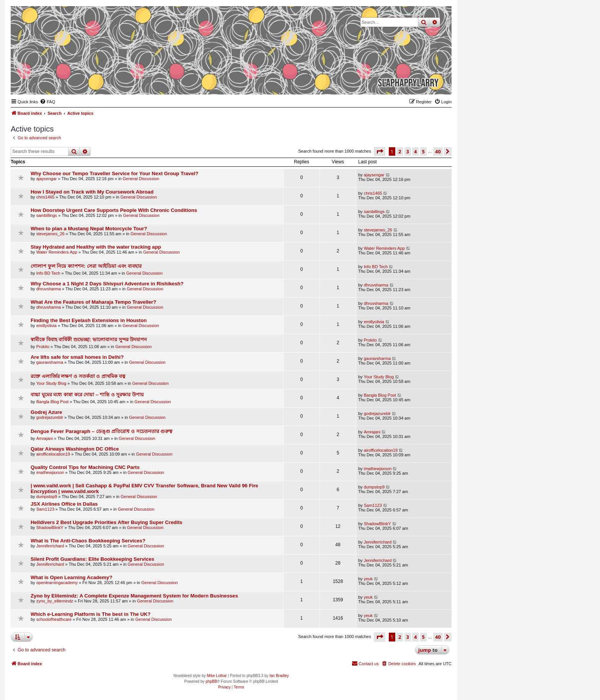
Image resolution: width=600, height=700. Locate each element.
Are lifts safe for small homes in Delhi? (77, 357)
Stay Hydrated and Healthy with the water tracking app (96, 247)
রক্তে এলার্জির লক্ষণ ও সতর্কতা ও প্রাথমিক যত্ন (78, 376)
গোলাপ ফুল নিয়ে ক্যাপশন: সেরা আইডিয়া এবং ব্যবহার (86, 266)
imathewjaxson (50, 472)
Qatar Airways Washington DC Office (75, 449)
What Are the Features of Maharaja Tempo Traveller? (93, 302)
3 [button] (408, 151)
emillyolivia (46, 326)
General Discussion (141, 179)
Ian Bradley (279, 676)
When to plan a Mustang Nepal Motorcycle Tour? (89, 229)
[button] (380, 151)
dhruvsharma (49, 289)
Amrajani (45, 438)
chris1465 (46, 197)
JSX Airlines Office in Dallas (64, 504)
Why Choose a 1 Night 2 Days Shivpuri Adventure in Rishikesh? (107, 284)
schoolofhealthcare (54, 619)
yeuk (368, 579)
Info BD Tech (48, 273)
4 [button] (415, 151)
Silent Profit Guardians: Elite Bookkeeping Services (92, 559)
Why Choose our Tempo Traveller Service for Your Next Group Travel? (114, 173)
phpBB (211, 681)
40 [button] (438, 151)
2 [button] (400, 151)
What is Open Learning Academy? (71, 577)
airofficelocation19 (53, 454)
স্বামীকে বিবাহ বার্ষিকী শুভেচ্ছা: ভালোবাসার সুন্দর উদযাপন (89, 339)
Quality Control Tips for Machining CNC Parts (85, 467)
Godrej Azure (46, 412)
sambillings (47, 215)
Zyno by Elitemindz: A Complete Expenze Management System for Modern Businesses (134, 596)
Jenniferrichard (50, 546)
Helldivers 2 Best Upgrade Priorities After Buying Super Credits (107, 522)
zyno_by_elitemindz (55, 601)
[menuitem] (47, 102)
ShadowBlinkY (50, 527)
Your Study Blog (51, 383)
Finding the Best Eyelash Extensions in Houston (89, 320)
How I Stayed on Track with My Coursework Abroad (92, 192)
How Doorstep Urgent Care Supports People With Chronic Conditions (114, 210)
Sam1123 (45, 509)
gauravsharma (50, 362)
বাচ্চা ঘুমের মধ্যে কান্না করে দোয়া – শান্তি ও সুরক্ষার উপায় (87, 395)
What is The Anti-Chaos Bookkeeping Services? (88, 541)
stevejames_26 (51, 234)
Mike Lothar (217, 676)
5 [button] (423, 151)
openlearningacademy (57, 583)
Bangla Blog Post (52, 402)
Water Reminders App (57, 252)
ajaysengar (47, 179)
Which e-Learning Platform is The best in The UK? (91, 614)
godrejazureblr (50, 417)
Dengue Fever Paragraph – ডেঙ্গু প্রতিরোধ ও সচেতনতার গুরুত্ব (101, 431)
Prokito (43, 347)
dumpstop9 (47, 497)
